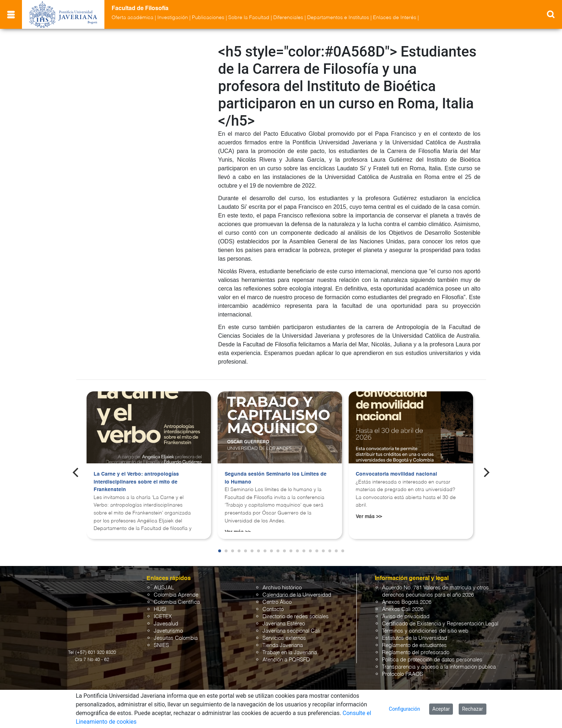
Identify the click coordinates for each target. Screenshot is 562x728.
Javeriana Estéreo (284, 624)
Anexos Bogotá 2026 (407, 602)
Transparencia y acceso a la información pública (439, 667)
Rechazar (472, 709)
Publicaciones (208, 18)
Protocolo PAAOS (403, 674)
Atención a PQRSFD (286, 660)
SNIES (161, 645)
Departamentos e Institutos (338, 18)
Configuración (404, 709)
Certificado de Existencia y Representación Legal (440, 624)
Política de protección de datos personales (432, 660)
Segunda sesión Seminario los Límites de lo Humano (276, 478)
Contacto (273, 609)
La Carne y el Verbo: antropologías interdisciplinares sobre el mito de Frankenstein (136, 482)
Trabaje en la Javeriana (290, 653)
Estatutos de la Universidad (415, 638)
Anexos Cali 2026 (403, 609)
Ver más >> (369, 517)
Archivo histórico (282, 588)
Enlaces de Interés (395, 18)
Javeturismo (168, 631)
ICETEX (163, 617)
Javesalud (166, 624)
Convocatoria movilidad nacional (396, 474)
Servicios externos (284, 638)
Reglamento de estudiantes (414, 645)
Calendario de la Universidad (297, 595)
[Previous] (76, 472)
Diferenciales (288, 18)
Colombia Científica (177, 602)
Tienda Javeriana (283, 645)
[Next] (486, 472)
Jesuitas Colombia (176, 638)
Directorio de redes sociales (296, 617)
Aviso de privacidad (406, 617)
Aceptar (441, 709)
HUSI (160, 609)
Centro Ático (277, 602)
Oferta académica (132, 18)
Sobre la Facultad (249, 18)
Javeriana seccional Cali (291, 631)
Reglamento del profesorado (416, 653)
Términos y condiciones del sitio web (425, 631)
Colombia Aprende (176, 595)
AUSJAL (164, 588)
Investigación (173, 18)
